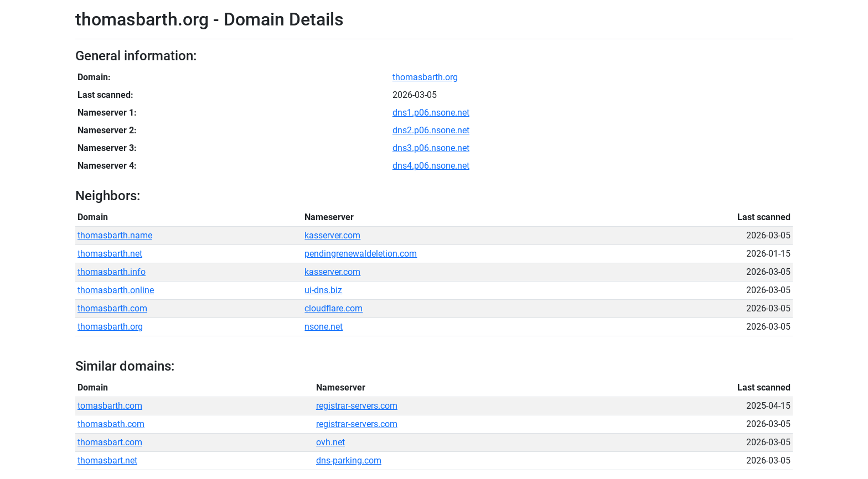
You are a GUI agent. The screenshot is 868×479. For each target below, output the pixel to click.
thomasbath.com (111, 424)
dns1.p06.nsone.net (431, 113)
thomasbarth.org (425, 77)
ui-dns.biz (323, 290)
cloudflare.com (334, 308)
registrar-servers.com (357, 406)
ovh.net (330, 442)
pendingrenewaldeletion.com (361, 254)
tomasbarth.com (110, 406)
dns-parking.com (349, 460)
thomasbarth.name (115, 235)
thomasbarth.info (112, 272)
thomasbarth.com (112, 308)
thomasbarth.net (110, 254)
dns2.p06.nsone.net (431, 130)
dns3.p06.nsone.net (431, 148)
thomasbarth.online (116, 290)
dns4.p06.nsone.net (431, 166)
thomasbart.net (107, 460)
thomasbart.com (110, 442)
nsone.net (324, 327)
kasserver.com (332, 235)
